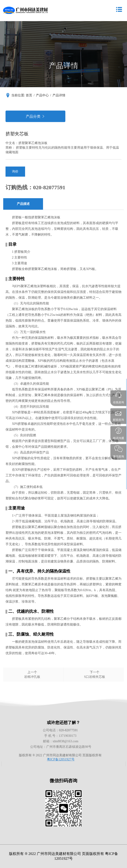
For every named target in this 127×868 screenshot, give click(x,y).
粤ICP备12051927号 (61, 759)
